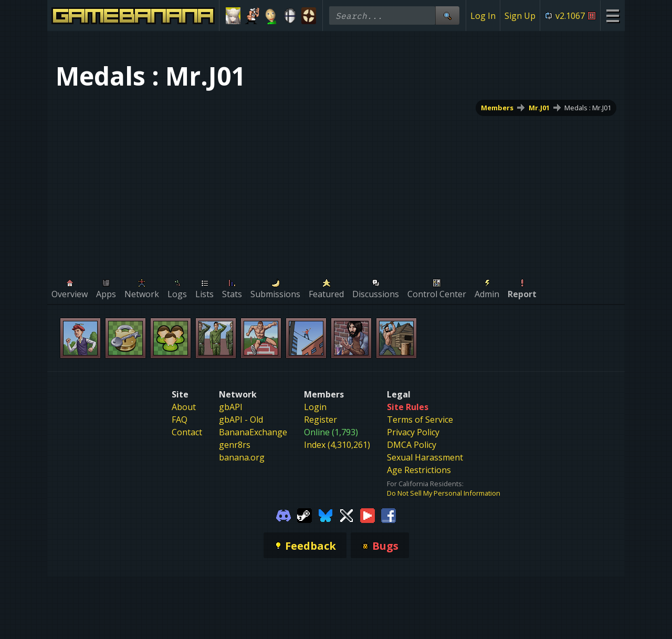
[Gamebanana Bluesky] (325, 515)
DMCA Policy (412, 445)
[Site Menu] (612, 15)
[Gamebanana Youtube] (367, 515)
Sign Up (520, 16)
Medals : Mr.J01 (588, 108)
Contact (187, 432)
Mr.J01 (539, 108)
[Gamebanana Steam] (304, 515)
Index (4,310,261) (337, 445)
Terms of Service (420, 420)
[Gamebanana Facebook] (388, 515)
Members (497, 108)
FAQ (180, 420)
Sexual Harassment (425, 457)
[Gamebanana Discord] (283, 515)
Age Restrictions (419, 470)
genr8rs (235, 445)
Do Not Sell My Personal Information (444, 493)
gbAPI (231, 407)
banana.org (242, 457)
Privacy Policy (413, 432)
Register (321, 420)
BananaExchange (253, 432)
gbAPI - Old (241, 420)
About (184, 407)
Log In (483, 16)
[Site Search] (447, 15)
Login (315, 407)
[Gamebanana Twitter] (346, 515)
